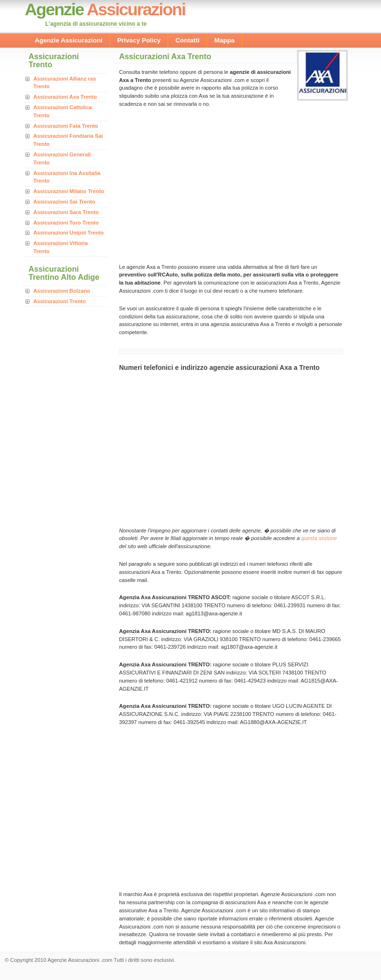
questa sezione (319, 538)
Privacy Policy (139, 40)
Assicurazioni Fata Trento (66, 126)
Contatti (187, 40)
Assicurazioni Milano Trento (69, 191)
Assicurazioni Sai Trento (64, 202)
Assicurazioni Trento (60, 301)
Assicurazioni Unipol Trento (69, 233)
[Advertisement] (199, 184)
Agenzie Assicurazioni (69, 40)
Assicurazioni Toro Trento (66, 223)
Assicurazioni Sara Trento (66, 212)
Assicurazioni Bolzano (62, 291)
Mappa (225, 40)
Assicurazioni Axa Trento (65, 97)
